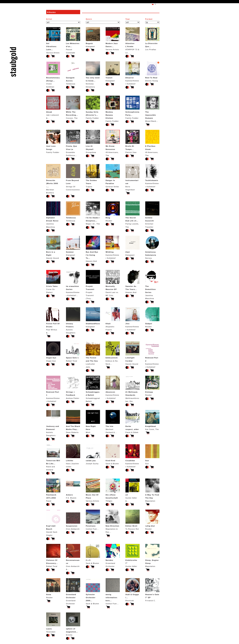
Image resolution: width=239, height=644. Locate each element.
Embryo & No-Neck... (113, 353)
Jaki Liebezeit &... (53, 107)
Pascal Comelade (73, 40)
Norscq (152, 247)
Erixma (73, 624)
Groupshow (93, 141)
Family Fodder (93, 107)
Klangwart (93, 37)
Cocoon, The (73, 107)
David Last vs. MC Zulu (113, 283)
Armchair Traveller (152, 215)
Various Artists (53, 40)
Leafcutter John (93, 355)
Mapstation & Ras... (113, 521)
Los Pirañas (152, 39)
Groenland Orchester (113, 556)
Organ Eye (53, 352)
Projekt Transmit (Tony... (93, 285)
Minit (93, 422)
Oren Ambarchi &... (73, 557)
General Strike (113, 176)
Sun (152, 454)
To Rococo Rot (133, 520)
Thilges (113, 490)
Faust (53, 490)
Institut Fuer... (93, 520)
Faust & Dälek (133, 422)
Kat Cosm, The (152, 420)
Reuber (113, 212)
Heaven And (93, 249)
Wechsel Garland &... (113, 422)
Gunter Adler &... (133, 490)
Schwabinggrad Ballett (93, 389)
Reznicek (133, 590)
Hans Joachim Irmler (73, 456)
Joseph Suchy (93, 454)
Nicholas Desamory (93, 75)
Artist (49, 19)
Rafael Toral (73, 352)
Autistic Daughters (73, 320)
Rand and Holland (53, 457)
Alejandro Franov (113, 319)
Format (149, 19)
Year (128, 19)
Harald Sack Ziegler (53, 523)
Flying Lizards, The (133, 215)
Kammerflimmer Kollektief (133, 73)
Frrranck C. (152, 590)
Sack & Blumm (113, 454)
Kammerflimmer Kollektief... (73, 283)
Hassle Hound (53, 247)
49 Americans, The (113, 143)
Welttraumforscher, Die (133, 389)
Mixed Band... (152, 109)
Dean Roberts (73, 422)
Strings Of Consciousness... (73, 179)
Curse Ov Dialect (53, 282)
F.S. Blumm (73, 489)
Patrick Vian (133, 141)
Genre (89, 19)
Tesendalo (53, 623)
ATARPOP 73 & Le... (133, 40)
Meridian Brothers (53, 179)
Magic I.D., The (93, 213)
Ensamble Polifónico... (73, 143)
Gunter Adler (133, 556)
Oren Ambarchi (73, 520)
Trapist (93, 176)
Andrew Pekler (73, 387)
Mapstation (152, 490)
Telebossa (73, 73)
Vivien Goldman (53, 75)
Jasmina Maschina (53, 215)
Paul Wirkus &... (53, 320)
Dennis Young (152, 72)
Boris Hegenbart (133, 177)
